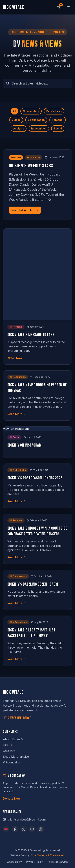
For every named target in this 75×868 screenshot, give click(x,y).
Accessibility (15, 862)
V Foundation (36, 120)
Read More (17, 414)
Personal (58, 120)
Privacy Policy (35, 862)
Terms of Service (58, 862)
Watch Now (17, 358)
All (15, 111)
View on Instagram (16, 429)
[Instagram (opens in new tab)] (41, 829)
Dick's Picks (54, 111)
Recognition (39, 128)
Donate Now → (13, 798)
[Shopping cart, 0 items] (58, 7)
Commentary (31, 111)
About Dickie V (13, 739)
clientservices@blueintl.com (24, 819)
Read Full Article (25, 210)
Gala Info (9, 751)
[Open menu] (69, 7)
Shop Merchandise (16, 757)
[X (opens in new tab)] (23, 829)
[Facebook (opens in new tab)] (15, 829)
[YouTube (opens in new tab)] (32, 829)
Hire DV (8, 745)
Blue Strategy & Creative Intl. (48, 855)
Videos (16, 120)
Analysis (19, 128)
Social (58, 128)
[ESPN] (6, 829)
